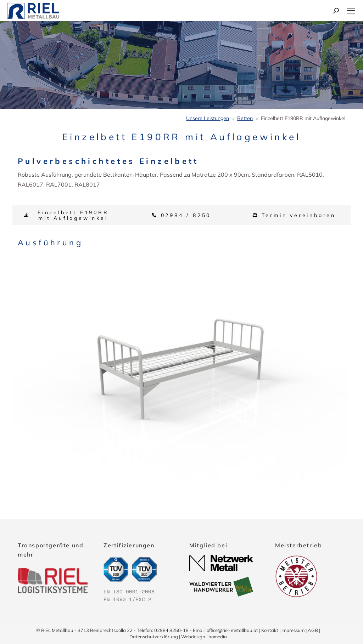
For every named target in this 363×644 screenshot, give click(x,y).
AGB (313, 630)
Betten (245, 118)
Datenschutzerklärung (154, 637)
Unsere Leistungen (208, 118)
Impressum (293, 630)
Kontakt (270, 630)
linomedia (217, 637)
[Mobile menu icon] (351, 11)
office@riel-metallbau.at (232, 630)
